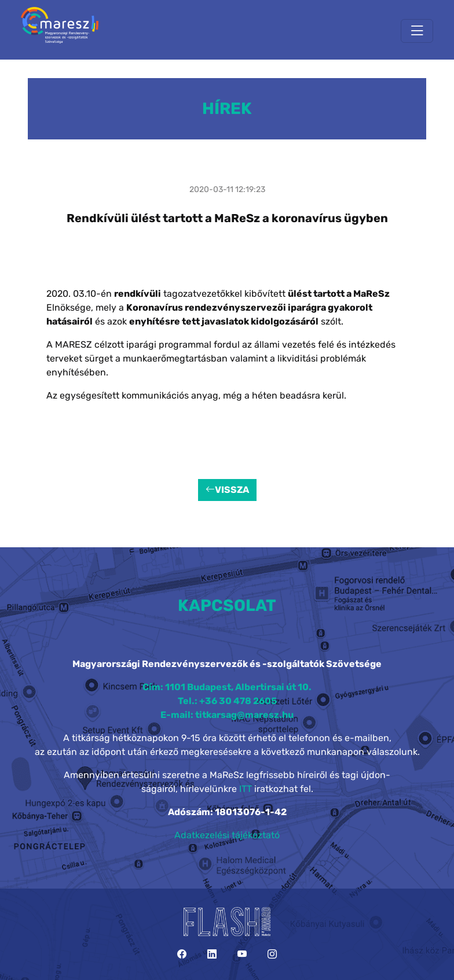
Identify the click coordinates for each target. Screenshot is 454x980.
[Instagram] (272, 954)
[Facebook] (182, 954)
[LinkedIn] (212, 954)
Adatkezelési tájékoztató (227, 835)
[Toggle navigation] (417, 31)
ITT (246, 789)
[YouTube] (242, 954)
